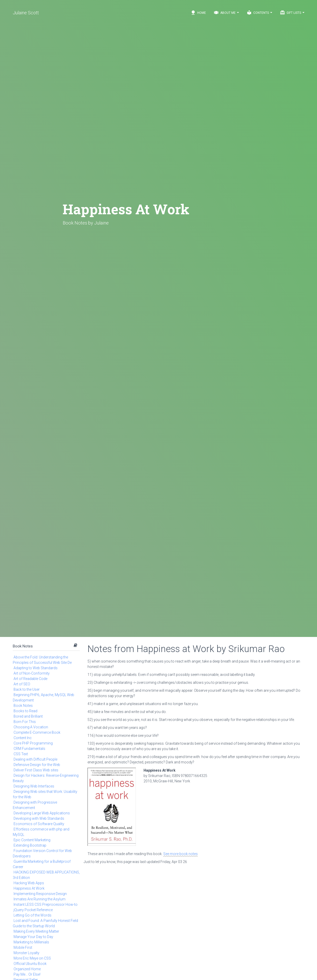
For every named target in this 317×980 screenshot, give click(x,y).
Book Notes (23, 646)
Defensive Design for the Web (37, 765)
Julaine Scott (26, 13)
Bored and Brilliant (28, 716)
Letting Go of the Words (32, 915)
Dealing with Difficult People (35, 759)
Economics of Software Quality (39, 824)
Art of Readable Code (30, 679)
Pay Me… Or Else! (27, 974)
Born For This (25, 722)
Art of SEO (22, 684)
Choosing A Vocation (31, 727)
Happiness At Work (29, 888)
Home (198, 13)
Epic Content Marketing (32, 840)
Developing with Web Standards (39, 818)
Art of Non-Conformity (32, 673)
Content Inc (23, 738)
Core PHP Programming (33, 743)
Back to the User (27, 689)
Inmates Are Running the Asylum (40, 899)
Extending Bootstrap (30, 845)
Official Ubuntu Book (30, 964)
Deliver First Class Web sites (36, 770)
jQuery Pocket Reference (33, 910)
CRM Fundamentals (29, 749)
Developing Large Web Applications (42, 813)
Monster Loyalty (26, 953)
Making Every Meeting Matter (36, 931)
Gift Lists (292, 13)
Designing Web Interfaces (34, 786)
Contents (259, 13)
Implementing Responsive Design (40, 894)
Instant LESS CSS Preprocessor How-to (46, 904)
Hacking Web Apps (29, 883)
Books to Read (25, 711)
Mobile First (23, 947)
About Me (226, 13)
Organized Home (27, 969)
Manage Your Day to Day (33, 937)
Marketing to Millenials (31, 942)
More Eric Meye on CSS (32, 958)
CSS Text (21, 754)
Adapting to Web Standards (36, 668)
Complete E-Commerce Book (37, 732)
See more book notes (181, 854)
